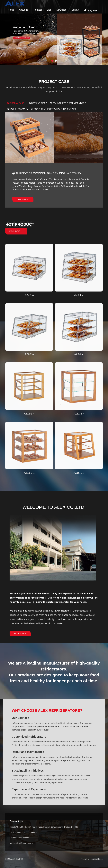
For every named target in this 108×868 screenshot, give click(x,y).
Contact (75, 10)
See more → (23, 199)
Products (37, 10)
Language (91, 10)
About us (23, 10)
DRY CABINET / (38, 103)
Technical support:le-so (92, 859)
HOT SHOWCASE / (17, 109)
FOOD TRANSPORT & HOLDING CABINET (54, 109)
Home (11, 10)
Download (61, 10)
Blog (49, 10)
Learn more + (20, 634)
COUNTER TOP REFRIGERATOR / (68, 103)
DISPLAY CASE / (16, 103)
